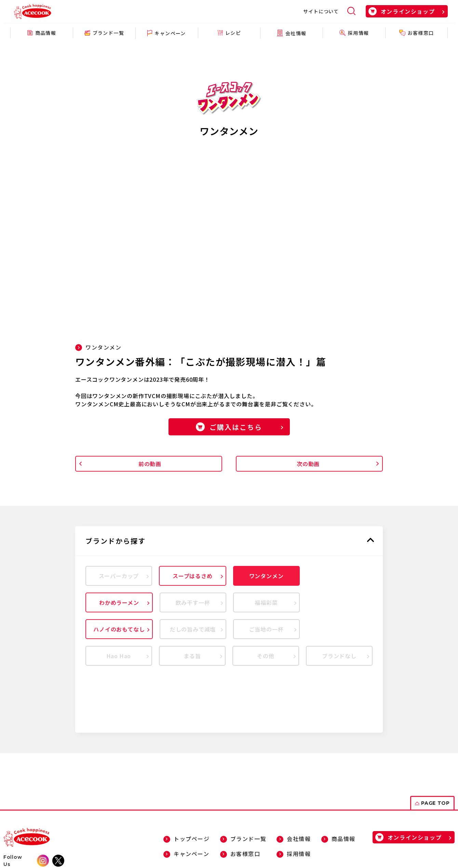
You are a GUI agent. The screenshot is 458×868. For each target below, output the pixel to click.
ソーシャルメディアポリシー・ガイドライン (180, 843)
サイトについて (321, 11)
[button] (229, 541)
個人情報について (103, 843)
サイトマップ (60, 843)
